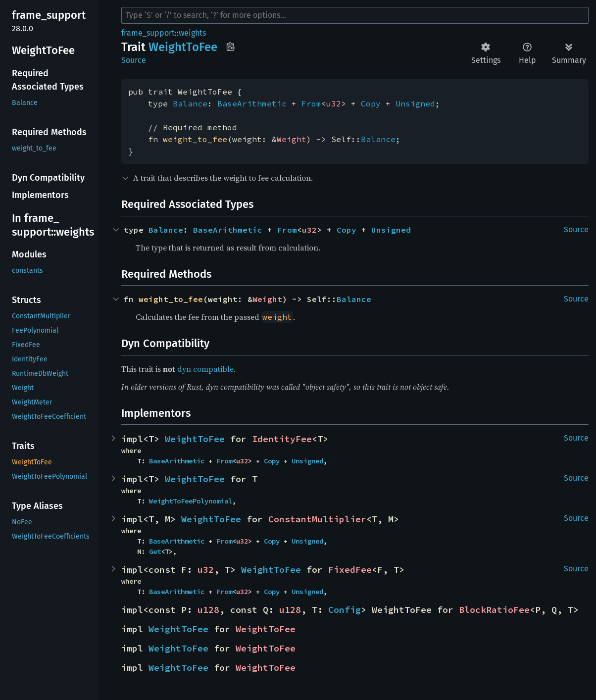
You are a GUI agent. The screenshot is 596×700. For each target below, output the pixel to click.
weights (192, 33)
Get (155, 551)
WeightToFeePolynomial (191, 501)
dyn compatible (205, 369)
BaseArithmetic (252, 103)
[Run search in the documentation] (355, 15)
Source (134, 60)
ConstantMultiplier (317, 519)
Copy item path (230, 47)
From (311, 103)
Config (345, 610)
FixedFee (350, 570)
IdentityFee (282, 439)
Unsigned (415, 103)
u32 (334, 103)
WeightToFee (195, 439)
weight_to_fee (195, 139)
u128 (208, 610)
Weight (292, 139)
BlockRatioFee (494, 610)
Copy (371, 103)
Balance (190, 103)
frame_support (148, 33)
